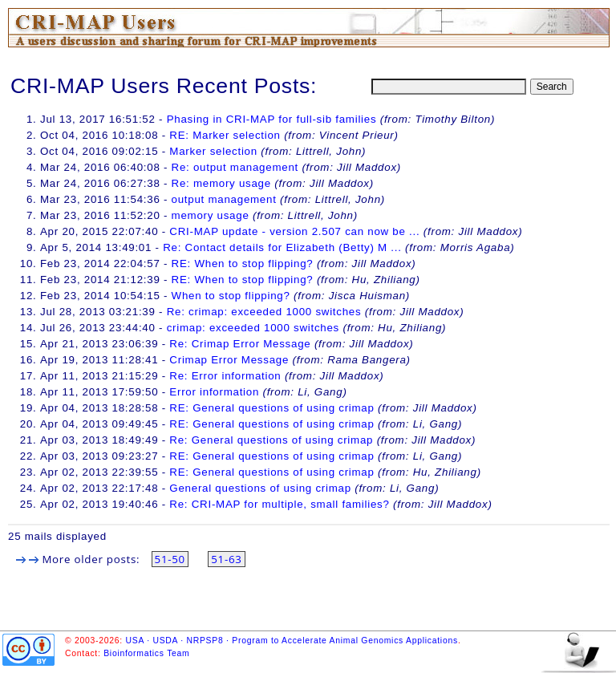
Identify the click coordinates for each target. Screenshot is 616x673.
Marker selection (213, 151)
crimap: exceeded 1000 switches (253, 328)
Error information (214, 392)
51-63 (226, 559)
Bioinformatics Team (146, 653)
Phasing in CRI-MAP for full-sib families (272, 119)
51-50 (170, 559)
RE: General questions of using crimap (272, 408)
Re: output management (235, 167)
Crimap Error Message (229, 360)
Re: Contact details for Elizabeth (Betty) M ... (282, 247)
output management (224, 199)
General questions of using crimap (260, 488)
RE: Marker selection (227, 135)
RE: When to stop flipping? (243, 264)
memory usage (211, 215)
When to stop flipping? (231, 296)
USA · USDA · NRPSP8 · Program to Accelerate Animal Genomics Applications (292, 641)
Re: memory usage (221, 183)
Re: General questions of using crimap (271, 440)
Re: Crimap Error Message (240, 344)
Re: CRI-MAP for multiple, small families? (279, 504)
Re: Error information (225, 376)
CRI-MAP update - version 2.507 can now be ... (294, 231)
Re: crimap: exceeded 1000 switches (264, 312)
